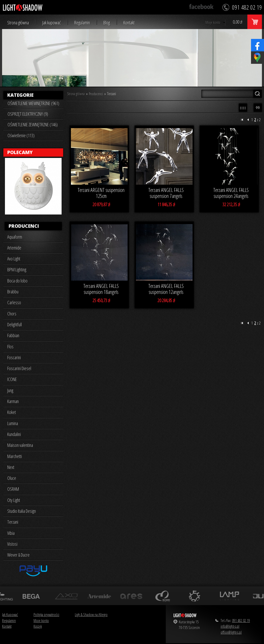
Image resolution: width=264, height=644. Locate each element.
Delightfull (15, 324)
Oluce (12, 478)
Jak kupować (52, 23)
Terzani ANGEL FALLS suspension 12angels (166, 289)
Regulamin (82, 23)
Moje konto (213, 22)
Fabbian (13, 335)
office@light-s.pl (231, 632)
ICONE (12, 379)
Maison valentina (20, 445)
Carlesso (14, 302)
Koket (12, 412)
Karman (13, 401)
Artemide (14, 248)
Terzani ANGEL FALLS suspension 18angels (101, 289)
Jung (10, 390)
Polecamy (20, 152)
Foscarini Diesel (19, 368)
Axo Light (14, 259)
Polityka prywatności (46, 614)
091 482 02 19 (241, 620)
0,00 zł (237, 22)
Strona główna (18, 23)
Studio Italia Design (22, 511)
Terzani (13, 522)
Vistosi (12, 544)
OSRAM (13, 489)
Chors (12, 314)
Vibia (11, 533)
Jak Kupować (10, 614)
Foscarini (14, 357)
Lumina (13, 423)
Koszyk (38, 626)
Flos (10, 347)
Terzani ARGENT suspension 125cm (101, 193)
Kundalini (14, 434)
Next (11, 467)
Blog (107, 23)
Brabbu (13, 292)
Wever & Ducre (18, 555)
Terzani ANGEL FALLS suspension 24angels (231, 193)
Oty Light (14, 500)
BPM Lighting (17, 269)
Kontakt (129, 23)
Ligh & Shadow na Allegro (91, 614)
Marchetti (15, 456)
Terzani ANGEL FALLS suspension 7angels (166, 193)
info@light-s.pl (230, 626)
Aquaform (15, 237)
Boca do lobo (17, 281)
